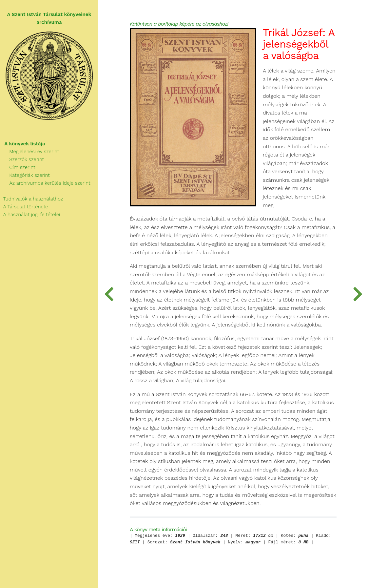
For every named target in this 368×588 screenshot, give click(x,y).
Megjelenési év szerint (30, 152)
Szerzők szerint (22, 159)
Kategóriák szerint (25, 175)
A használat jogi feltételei (30, 215)
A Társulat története (24, 207)
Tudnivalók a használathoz (31, 199)
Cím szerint (18, 167)
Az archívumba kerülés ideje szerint (45, 183)
